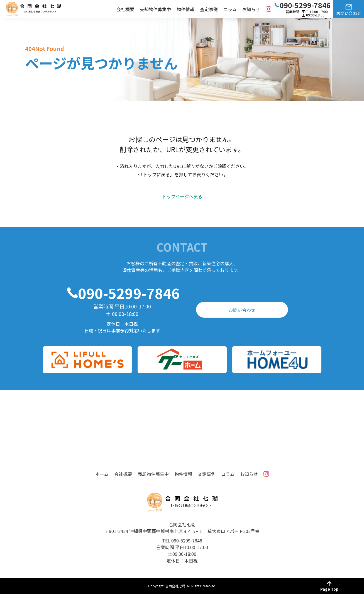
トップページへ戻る (182, 197)
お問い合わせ (349, 13)
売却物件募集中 (155, 9)
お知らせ (251, 9)
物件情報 (185, 9)
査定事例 (209, 9)
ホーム (102, 474)
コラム (230, 9)
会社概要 (125, 9)
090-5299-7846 (129, 293)
